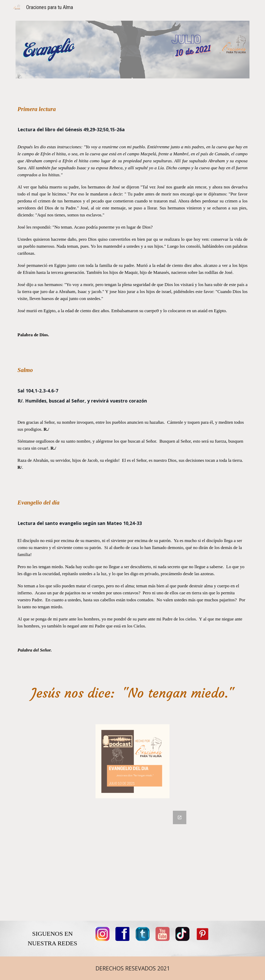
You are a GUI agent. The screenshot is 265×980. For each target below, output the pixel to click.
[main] (133, 385)
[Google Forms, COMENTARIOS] (133, 863)
